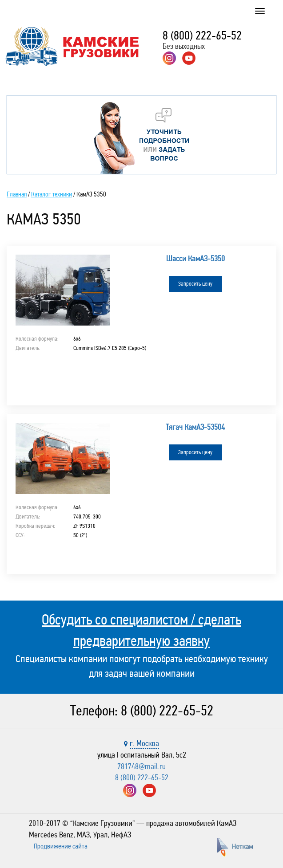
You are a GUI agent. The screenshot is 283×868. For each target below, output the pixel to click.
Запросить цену (195, 284)
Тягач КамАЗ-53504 (195, 427)
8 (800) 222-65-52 (202, 35)
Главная (17, 194)
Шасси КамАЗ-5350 (195, 259)
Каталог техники (52, 194)
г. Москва (144, 743)
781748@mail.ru (141, 766)
